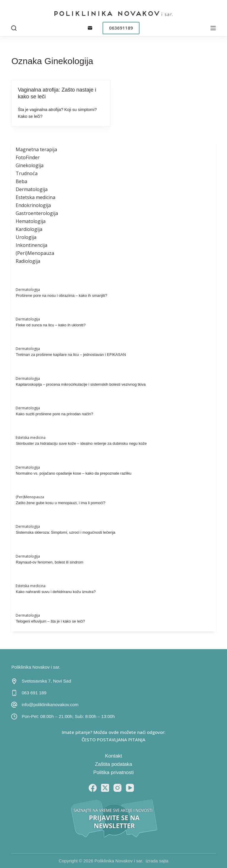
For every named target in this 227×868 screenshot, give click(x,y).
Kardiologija (29, 229)
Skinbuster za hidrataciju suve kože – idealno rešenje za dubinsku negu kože (81, 443)
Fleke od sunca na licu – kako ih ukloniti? (51, 325)
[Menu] (213, 28)
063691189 (121, 28)
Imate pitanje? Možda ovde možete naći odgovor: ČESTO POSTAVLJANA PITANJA (114, 736)
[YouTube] (130, 788)
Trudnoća (27, 173)
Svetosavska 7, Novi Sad (46, 681)
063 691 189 (34, 693)
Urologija (26, 237)
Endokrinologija (33, 205)
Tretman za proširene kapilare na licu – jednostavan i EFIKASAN (71, 355)
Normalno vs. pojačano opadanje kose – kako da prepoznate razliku (73, 473)
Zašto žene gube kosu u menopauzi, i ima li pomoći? (60, 503)
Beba (21, 181)
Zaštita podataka (113, 764)
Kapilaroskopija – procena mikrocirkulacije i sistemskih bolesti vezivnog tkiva (81, 384)
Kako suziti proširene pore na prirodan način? (54, 414)
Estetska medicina (35, 197)
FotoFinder (28, 157)
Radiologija (28, 261)
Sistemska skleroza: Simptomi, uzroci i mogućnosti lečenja (65, 532)
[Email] (90, 28)
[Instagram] (117, 788)
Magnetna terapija (36, 149)
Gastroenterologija (37, 213)
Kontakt (113, 756)
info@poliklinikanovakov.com (50, 705)
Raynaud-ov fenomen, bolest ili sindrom (49, 562)
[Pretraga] (14, 28)
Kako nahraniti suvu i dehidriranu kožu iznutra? (56, 592)
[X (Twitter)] (105, 788)
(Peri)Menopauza (35, 253)
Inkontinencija (31, 245)
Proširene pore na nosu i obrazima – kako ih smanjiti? (61, 295)
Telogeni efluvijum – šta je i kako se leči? (50, 621)
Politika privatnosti (113, 772)
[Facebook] (93, 788)
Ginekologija (30, 165)
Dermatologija (32, 189)
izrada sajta (157, 861)
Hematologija (31, 221)
